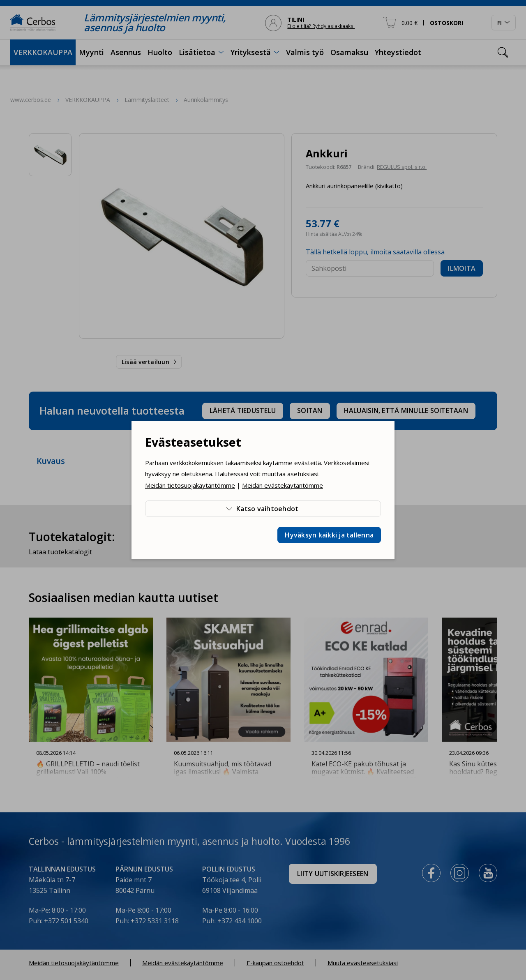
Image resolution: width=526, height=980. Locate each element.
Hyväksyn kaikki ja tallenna (329, 535)
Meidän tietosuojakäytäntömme (190, 485)
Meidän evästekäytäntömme (283, 485)
